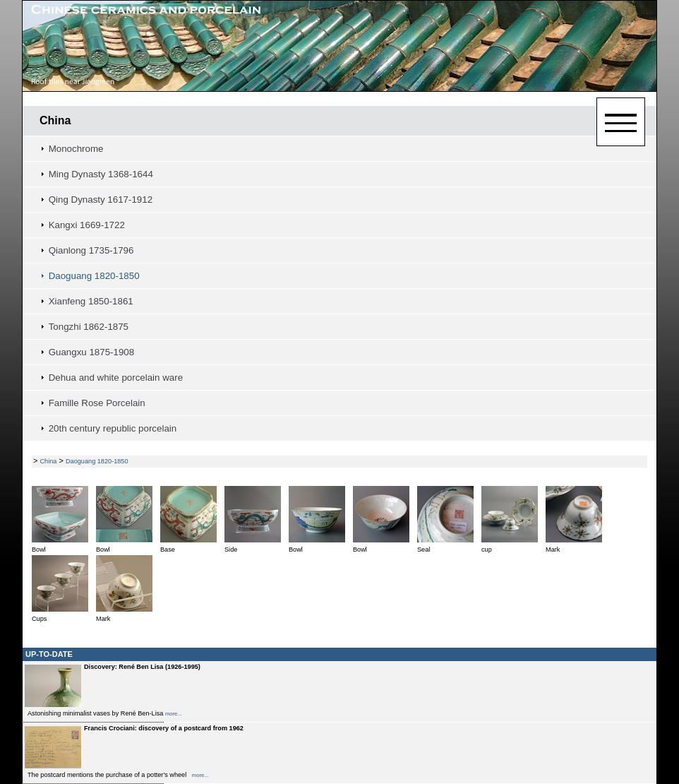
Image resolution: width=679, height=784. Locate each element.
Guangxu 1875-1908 (92, 352)
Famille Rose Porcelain (97, 403)
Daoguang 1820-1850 (94, 276)
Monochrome (76, 149)
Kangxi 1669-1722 (87, 225)
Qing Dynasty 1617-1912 (101, 200)
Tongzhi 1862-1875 (89, 327)
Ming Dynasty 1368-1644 (101, 174)
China (55, 120)
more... (174, 714)
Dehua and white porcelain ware (116, 378)
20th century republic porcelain (113, 428)
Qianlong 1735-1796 (91, 250)
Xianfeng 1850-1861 (91, 301)
